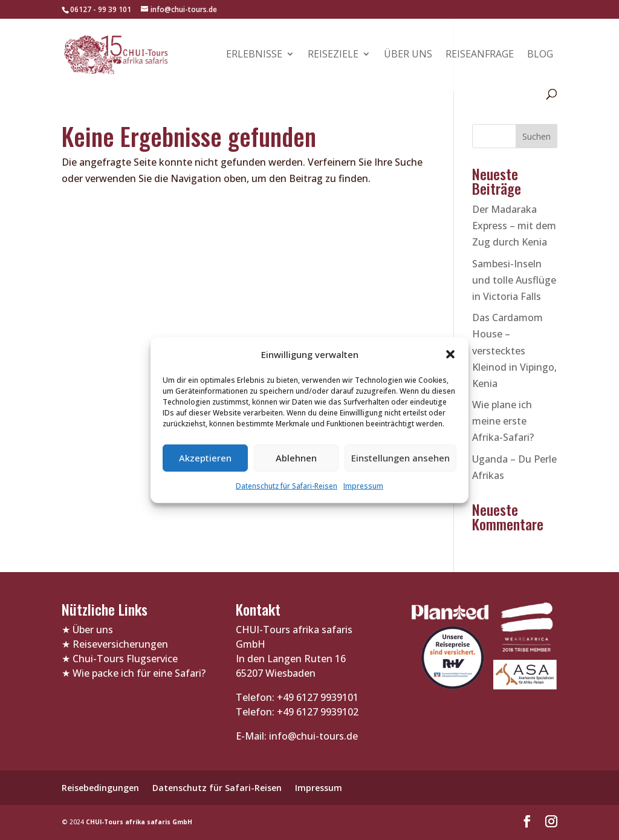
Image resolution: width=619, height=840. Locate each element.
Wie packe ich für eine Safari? (139, 673)
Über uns (408, 55)
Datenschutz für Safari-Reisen (287, 486)
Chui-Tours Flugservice (125, 659)
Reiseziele (333, 55)
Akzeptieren (205, 458)
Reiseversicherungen (120, 644)
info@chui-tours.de (312, 736)
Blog (540, 55)
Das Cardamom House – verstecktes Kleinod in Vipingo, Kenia (514, 350)
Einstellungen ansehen (400, 458)
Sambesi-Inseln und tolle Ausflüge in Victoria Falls (514, 280)
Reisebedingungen (100, 788)
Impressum (363, 486)
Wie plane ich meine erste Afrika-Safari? (503, 421)
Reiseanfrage (480, 55)
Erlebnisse (254, 55)
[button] (450, 354)
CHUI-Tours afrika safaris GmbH (139, 822)
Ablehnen (296, 458)
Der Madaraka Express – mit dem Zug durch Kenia (514, 226)
